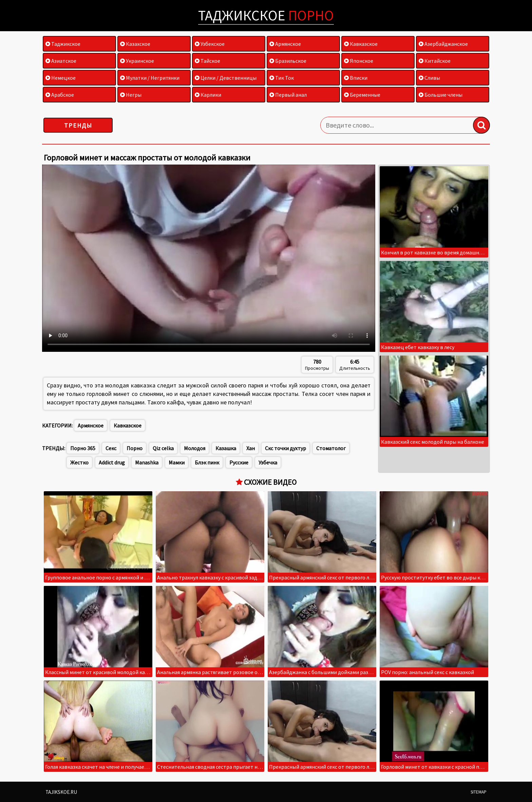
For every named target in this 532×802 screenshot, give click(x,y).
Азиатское (61, 61)
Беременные (362, 95)
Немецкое (61, 78)
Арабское (60, 95)
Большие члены (441, 95)
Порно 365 (83, 448)
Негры (131, 95)
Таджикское (266, 15)
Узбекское (210, 44)
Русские (239, 462)
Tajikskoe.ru (61, 792)
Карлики (208, 95)
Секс (111, 448)
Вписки (356, 78)
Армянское (285, 44)
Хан (251, 448)
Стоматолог (331, 448)
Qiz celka (163, 448)
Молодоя (195, 448)
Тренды (78, 125)
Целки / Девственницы (226, 78)
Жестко (79, 462)
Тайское (207, 61)
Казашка (226, 448)
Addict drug (112, 462)
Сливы (429, 78)
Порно (135, 448)
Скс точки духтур (286, 448)
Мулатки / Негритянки (150, 78)
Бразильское (288, 61)
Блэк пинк (207, 462)
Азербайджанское (443, 44)
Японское (359, 61)
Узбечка (268, 462)
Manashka (147, 462)
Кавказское (361, 44)
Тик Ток (282, 78)
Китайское (435, 61)
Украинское (137, 61)
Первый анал (288, 95)
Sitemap (479, 792)
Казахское (135, 44)
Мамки (177, 462)
